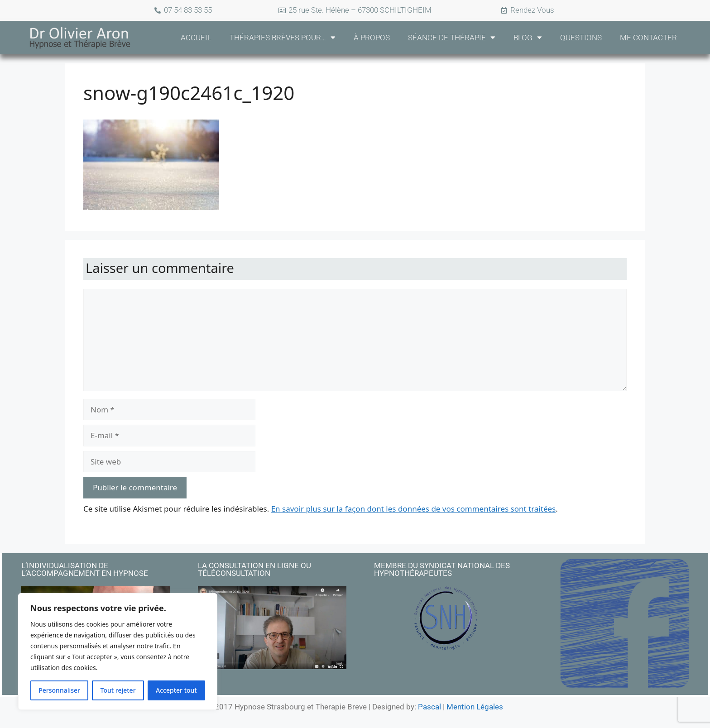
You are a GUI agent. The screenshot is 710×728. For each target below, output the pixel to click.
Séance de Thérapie (452, 37)
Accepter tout (176, 690)
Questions (581, 38)
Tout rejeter (118, 690)
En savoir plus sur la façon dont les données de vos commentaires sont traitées (414, 509)
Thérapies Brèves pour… (283, 37)
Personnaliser (59, 690)
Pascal (430, 706)
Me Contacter (648, 38)
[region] (118, 651)
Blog (528, 37)
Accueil (196, 38)
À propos (372, 38)
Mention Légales (475, 706)
